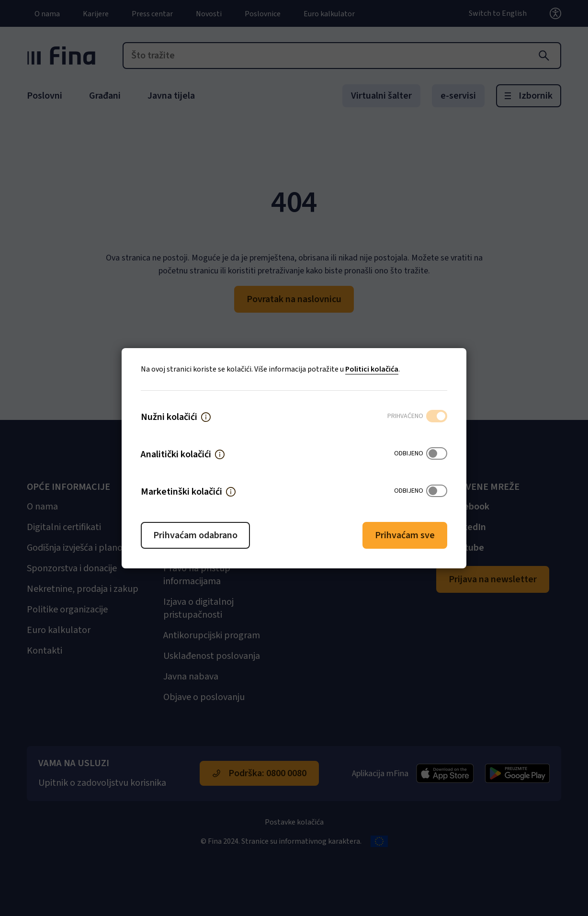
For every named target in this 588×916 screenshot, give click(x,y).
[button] (206, 417)
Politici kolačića (372, 369)
